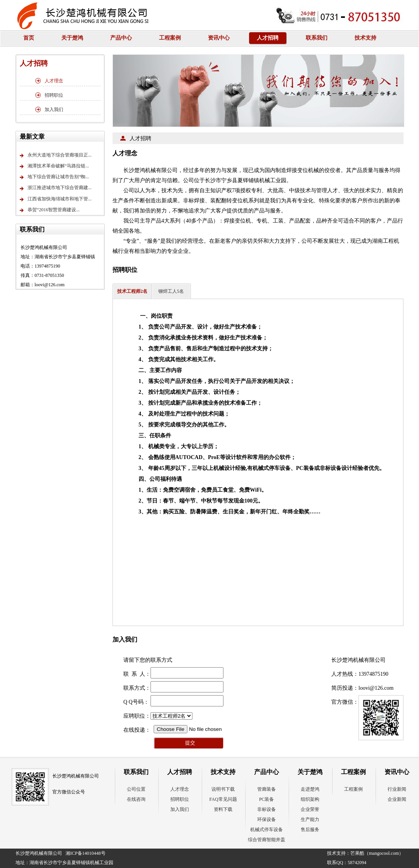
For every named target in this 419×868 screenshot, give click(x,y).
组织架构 (310, 799)
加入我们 (49, 110)
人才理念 (49, 81)
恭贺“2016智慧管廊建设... (50, 210)
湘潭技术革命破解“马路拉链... (54, 167)
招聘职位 (49, 95)
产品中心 (121, 38)
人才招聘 (268, 38)
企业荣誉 (310, 809)
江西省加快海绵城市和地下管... (56, 200)
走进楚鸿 (310, 789)
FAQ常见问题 (223, 799)
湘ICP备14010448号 (86, 853)
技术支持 (365, 38)
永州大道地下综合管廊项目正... (56, 156)
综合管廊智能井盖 (267, 840)
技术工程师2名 (132, 291)
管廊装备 (267, 789)
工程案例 (170, 38)
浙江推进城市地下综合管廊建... (56, 189)
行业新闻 (397, 789)
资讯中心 (219, 38)
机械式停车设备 (267, 830)
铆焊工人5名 (171, 291)
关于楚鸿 (72, 38)
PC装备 (267, 799)
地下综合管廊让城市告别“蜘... (54, 177)
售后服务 (310, 830)
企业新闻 (397, 799)
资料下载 (223, 809)
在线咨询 (136, 799)
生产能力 (310, 819)
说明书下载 (223, 789)
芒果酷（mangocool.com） (377, 853)
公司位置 (136, 789)
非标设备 (267, 809)
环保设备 (267, 819)
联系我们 (317, 38)
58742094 (357, 863)
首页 (29, 38)
